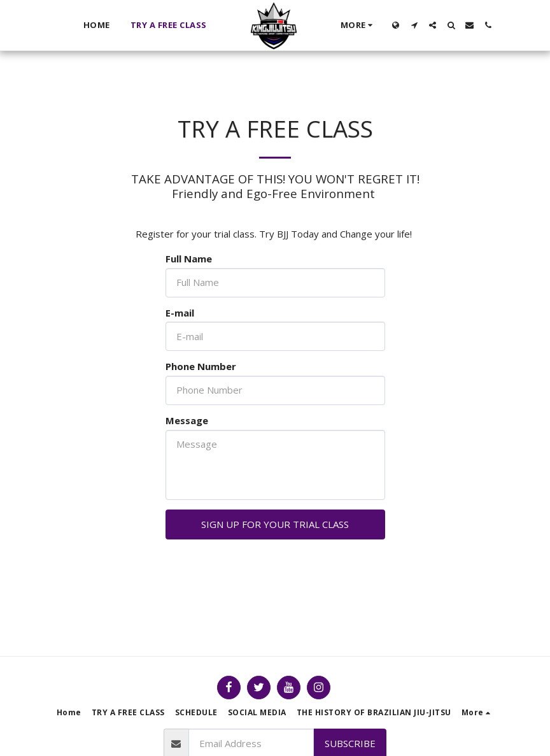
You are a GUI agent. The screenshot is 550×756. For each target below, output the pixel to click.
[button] (414, 25)
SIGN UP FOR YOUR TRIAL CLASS (275, 524)
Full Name (189, 259)
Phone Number (201, 367)
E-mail (180, 313)
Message (187, 421)
